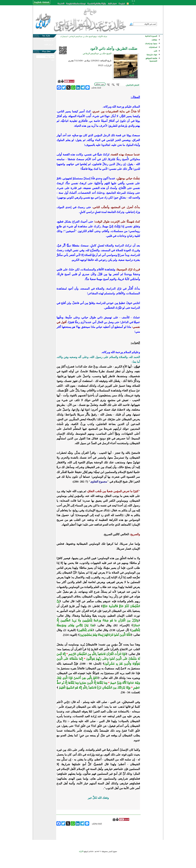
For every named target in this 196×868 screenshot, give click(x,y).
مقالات (154, 40)
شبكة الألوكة (103, 36)
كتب (155, 51)
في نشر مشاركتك (49, 40)
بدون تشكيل (100, 84)
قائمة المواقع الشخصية (151, 60)
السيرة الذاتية (151, 36)
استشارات (153, 47)
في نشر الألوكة (49, 45)
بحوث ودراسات (151, 44)
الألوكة (81, 851)
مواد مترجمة (152, 55)
